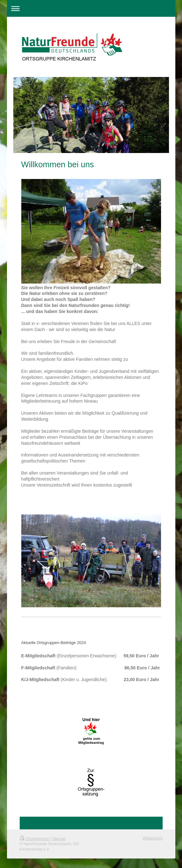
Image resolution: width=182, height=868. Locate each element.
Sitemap (59, 839)
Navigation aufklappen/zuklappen (91, 8)
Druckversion (35, 839)
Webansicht (152, 838)
